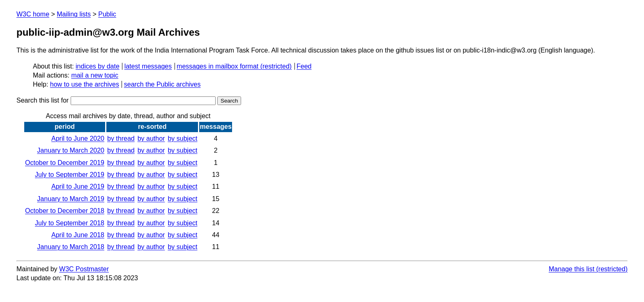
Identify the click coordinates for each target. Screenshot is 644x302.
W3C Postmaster (84, 269)
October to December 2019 (65, 163)
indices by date (98, 66)
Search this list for (116, 100)
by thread (121, 138)
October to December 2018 (65, 211)
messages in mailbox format (217, 66)
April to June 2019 (78, 186)
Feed (304, 66)
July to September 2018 (70, 223)
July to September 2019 (70, 175)
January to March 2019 (71, 199)
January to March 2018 (71, 247)
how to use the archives (85, 84)
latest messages (148, 66)
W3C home (33, 14)
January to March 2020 (71, 150)
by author (151, 138)
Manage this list (572, 269)
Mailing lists (74, 14)
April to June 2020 (78, 138)
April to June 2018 (78, 235)
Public (107, 14)
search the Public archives (162, 84)
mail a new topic (95, 75)
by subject (182, 138)
